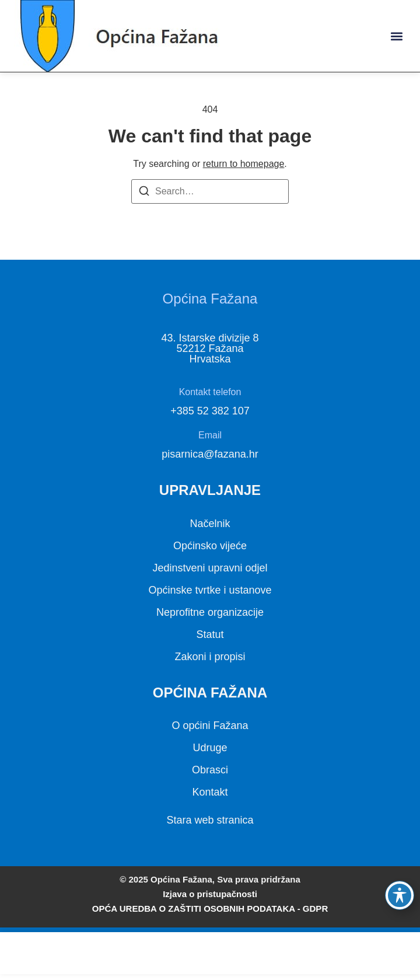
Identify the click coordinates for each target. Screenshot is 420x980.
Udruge (210, 748)
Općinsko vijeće (210, 546)
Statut (210, 634)
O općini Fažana (210, 726)
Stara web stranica (210, 820)
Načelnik (210, 524)
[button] (396, 36)
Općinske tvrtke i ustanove (210, 590)
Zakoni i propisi (210, 657)
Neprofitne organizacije (210, 612)
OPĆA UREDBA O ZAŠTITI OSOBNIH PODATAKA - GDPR (210, 908)
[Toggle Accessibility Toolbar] (400, 895)
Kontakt (210, 792)
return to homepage (244, 164)
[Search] (144, 193)
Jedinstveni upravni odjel (210, 568)
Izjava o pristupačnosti (210, 894)
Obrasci (210, 770)
